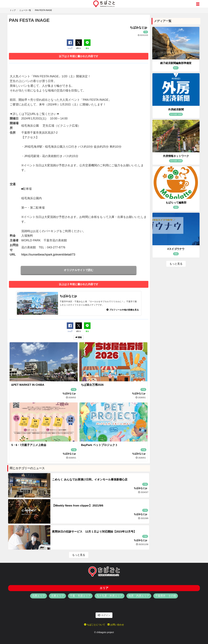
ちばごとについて (95, 625)
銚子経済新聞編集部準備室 (176, 63)
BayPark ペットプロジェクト (99, 445)
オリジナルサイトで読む (79, 270)
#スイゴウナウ (176, 249)
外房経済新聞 (176, 109)
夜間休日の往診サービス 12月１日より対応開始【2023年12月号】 (94, 532)
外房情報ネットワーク (176, 156)
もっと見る (79, 555)
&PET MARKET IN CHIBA (28, 385)
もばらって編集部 (176, 203)
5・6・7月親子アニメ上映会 (29, 445)
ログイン (104, 615)
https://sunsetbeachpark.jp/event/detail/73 (48, 255)
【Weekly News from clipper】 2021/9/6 (78, 506)
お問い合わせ (116, 625)
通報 (79, 337)
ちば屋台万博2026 (92, 385)
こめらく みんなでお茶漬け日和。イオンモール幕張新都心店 (90, 480)
